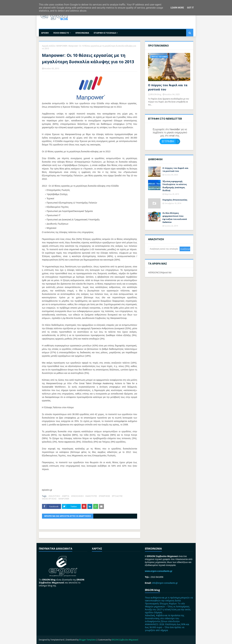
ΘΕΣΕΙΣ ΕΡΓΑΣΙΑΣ (49, 499)
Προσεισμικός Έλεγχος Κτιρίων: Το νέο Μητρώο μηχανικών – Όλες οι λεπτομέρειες (167, 605)
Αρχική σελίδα (48, 46)
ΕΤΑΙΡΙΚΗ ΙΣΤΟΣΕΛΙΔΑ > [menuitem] (106, 33)
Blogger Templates (88, 640)
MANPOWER (62, 46)
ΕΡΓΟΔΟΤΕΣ (117, 496)
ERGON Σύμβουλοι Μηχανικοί (125, 640)
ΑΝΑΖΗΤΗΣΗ (54, 496)
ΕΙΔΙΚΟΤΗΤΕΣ (91, 496)
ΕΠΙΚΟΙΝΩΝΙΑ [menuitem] (82, 33)
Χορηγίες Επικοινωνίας (175, 200)
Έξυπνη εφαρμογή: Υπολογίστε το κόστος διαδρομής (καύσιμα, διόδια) (175, 186)
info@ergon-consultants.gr (165, 583)
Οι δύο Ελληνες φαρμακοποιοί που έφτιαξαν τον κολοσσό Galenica (175, 218)
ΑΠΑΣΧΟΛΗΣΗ (77, 496)
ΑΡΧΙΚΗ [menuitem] (45, 33)
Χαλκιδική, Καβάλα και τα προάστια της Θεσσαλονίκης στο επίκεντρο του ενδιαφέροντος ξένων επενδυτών (165, 618)
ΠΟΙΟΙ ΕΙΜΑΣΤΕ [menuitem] (61, 33)
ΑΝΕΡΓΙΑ (66, 496)
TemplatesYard (57, 640)
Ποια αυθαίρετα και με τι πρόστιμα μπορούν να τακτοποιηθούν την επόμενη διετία (169, 599)
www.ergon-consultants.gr (159, 571)
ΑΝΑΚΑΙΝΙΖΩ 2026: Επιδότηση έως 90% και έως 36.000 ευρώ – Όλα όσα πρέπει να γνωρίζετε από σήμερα (167, 627)
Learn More (177, 8)
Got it (190, 8)
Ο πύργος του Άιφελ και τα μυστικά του (168, 87)
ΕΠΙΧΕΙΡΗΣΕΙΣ (105, 496)
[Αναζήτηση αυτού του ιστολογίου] (164, 249)
